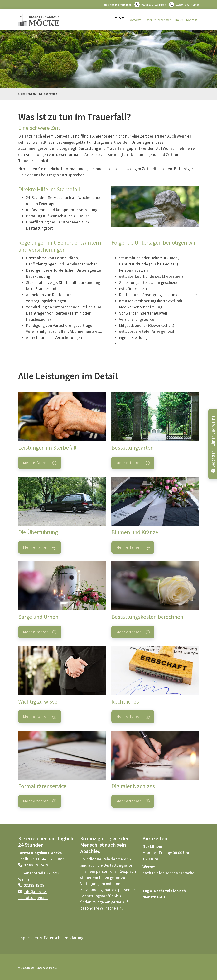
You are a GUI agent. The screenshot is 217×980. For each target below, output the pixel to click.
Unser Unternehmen (158, 20)
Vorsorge (135, 20)
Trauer (179, 20)
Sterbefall (120, 18)
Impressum (28, 938)
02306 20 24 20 (150, 5)
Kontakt (192, 20)
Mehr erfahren (36, 463)
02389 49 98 (183, 5)
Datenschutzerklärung (64, 938)
